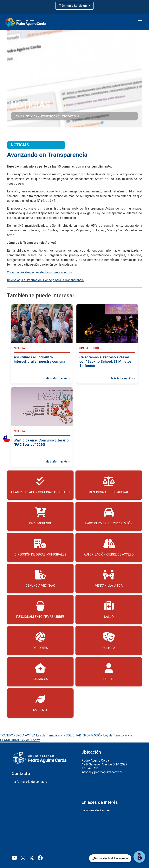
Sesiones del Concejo (96, 810)
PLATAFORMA (20, 740)
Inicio (18, 116)
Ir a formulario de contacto (29, 782)
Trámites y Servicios (73, 6)
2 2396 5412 (90, 768)
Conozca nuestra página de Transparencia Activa (40, 272)
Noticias (31, 116)
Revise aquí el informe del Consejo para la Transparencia (45, 280)
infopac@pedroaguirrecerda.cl (102, 772)
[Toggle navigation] (140, 22)
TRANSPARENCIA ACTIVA (33, 735)
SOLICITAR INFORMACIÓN (99, 735)
